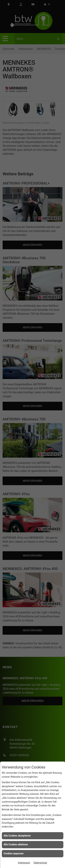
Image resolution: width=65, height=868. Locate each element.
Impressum (24, 863)
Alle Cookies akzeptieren (17, 836)
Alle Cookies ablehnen (16, 844)
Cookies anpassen (14, 853)
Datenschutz (40, 863)
